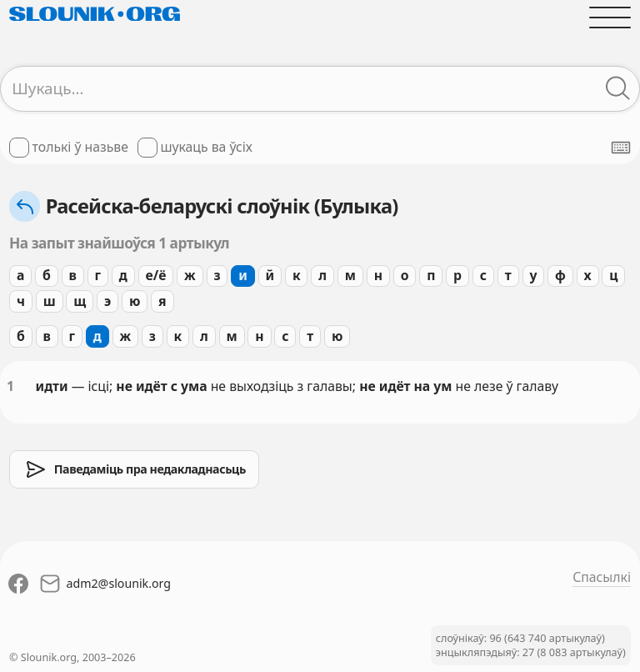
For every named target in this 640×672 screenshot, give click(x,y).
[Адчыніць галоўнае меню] (610, 18)
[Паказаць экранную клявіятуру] (621, 148)
